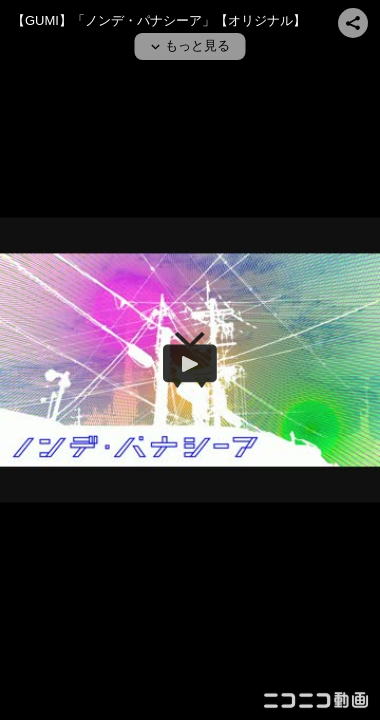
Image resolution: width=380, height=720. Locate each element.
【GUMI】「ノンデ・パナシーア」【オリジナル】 (159, 20)
